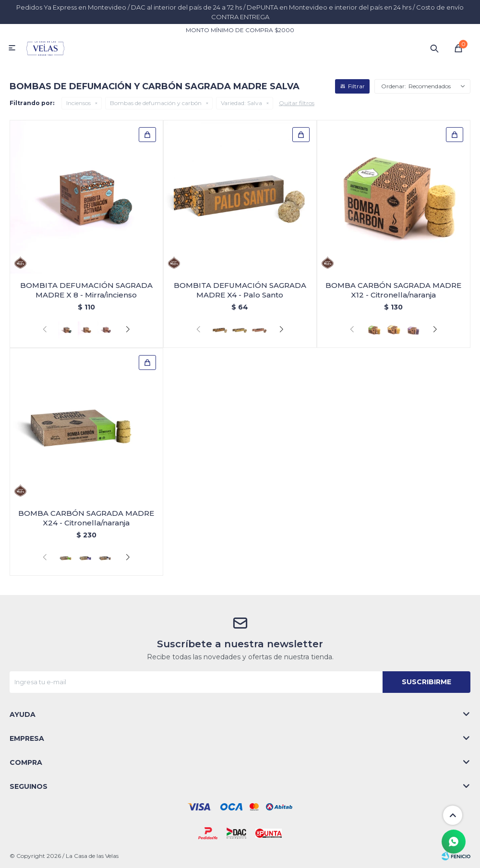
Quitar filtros (297, 103)
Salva (241, 103)
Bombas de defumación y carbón (156, 103)
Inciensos (78, 103)
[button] (128, 330)
